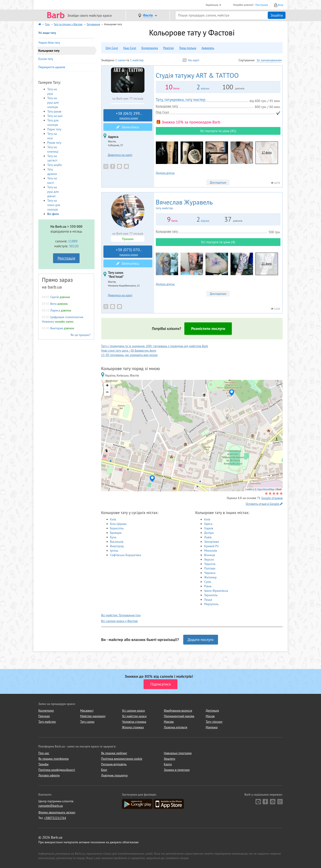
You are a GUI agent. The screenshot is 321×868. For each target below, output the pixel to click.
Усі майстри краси (134, 716)
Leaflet (249, 489)
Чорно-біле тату (49, 43)
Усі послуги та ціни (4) (218, 242)
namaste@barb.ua (51, 806)
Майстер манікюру (93, 716)
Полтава (210, 568)
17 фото (267, 153)
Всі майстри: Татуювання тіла (121, 615)
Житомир (210, 577)
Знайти (277, 15)
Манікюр (212, 727)
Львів (208, 537)
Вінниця (210, 555)
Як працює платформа (53, 759)
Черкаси (210, 573)
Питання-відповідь (114, 764)
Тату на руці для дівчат (53, 192)
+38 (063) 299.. (129, 115)
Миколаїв (211, 551)
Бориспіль (117, 528)
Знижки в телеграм (177, 770)
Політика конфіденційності (57, 770)
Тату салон (87, 722)
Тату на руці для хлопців (53, 102)
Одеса (208, 524)
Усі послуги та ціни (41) (218, 131)
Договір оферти (49, 775)
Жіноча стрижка (133, 727)
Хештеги (170, 759)
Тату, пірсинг (214, 722)
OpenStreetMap (266, 489)
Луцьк (208, 600)
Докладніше (218, 182)
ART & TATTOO (197, 75)
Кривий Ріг (212, 546)
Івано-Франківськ (216, 591)
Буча (113, 537)
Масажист (87, 710)
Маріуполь (211, 604)
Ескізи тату (46, 59)
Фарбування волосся (178, 710)
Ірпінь (114, 551)
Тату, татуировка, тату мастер (181, 99)
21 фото (267, 264)
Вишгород (117, 546)
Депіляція (212, 710)
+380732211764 (55, 818)
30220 (74, 246)
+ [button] (107, 386)
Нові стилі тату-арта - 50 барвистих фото (129, 350)
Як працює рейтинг (114, 753)
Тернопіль (211, 595)
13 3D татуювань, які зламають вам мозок (130, 355)
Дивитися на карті (120, 155)
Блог (104, 770)
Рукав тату (54, 143)
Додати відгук (165, 173)
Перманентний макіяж (179, 716)
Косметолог (46, 710)
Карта (168, 764)
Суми (208, 582)
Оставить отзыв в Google (264, 504)
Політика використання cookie (122, 759)
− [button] (107, 393)
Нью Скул (130, 48)
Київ (113, 519)
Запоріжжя (212, 542)
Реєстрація (262, 5)
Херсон (209, 559)
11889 (73, 241)
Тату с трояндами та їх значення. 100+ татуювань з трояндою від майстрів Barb (155, 346)
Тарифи (43, 764)
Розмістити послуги (208, 329)
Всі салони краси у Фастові (120, 621)
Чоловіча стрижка (134, 722)
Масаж (210, 716)
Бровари (116, 533)
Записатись (128, 127)
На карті (191, 60)
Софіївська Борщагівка (126, 555)
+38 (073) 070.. (129, 252)
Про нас (44, 753)
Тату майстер (47, 722)
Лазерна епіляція (176, 727)
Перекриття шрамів (52, 67)
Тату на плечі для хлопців (54, 205)
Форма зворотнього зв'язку (57, 812)
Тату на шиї (55, 116)
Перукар (44, 716)
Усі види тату (47, 33)
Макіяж (169, 722)
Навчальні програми (178, 753)
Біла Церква (118, 524)
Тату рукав (54, 111)
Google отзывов (272, 498)
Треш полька (188, 48)
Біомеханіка (150, 48)
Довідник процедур (114, 775)
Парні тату (54, 129)
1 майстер (137, 60)
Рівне (208, 586)
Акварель (208, 48)
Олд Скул (112, 48)
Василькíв (117, 542)
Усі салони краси (133, 710)
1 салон (120, 60)
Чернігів (210, 564)
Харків (209, 528)
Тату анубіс (55, 165)
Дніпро (209, 533)
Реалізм (168, 48)
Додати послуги (201, 640)
